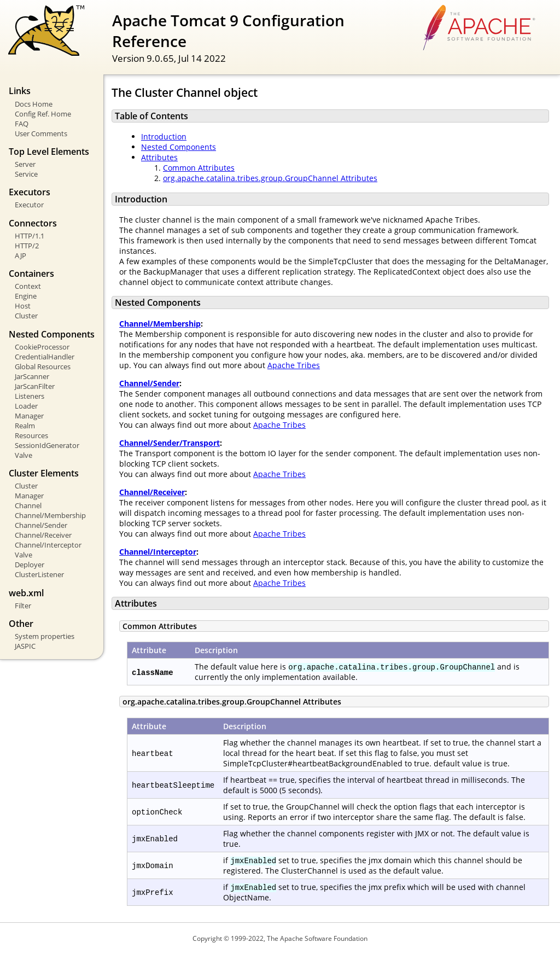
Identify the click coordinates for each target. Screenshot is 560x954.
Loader (26, 406)
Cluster (26, 316)
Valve (24, 455)
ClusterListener (39, 574)
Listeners (30, 396)
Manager (29, 416)
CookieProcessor (42, 347)
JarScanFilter (35, 386)
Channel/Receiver (43, 535)
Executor (29, 205)
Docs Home (34, 104)
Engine (26, 296)
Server (25, 164)
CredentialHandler (45, 357)
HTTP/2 (27, 246)
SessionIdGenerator (47, 445)
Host (23, 306)
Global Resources (43, 367)
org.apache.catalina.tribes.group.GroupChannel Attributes (270, 178)
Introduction (164, 136)
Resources (31, 435)
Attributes (159, 157)
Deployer (30, 565)
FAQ (22, 124)
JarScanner (32, 376)
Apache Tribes (294, 365)
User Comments (41, 133)
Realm (25, 426)
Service (26, 174)
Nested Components (179, 147)
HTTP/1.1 (30, 236)
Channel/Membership (50, 515)
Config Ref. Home (43, 114)
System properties (45, 636)
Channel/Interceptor (48, 545)
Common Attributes (199, 168)
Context (28, 286)
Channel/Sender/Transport (170, 443)
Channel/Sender (41, 525)
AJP (21, 255)
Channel (28, 505)
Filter (23, 606)
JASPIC (25, 646)
